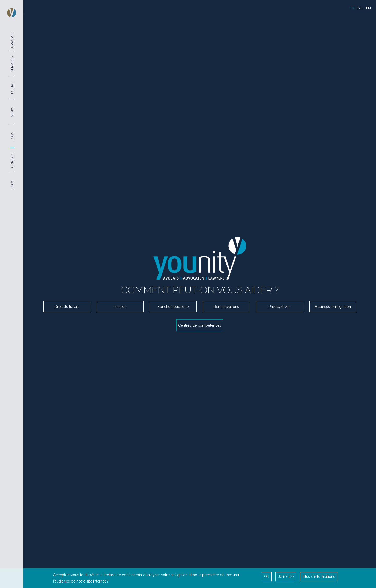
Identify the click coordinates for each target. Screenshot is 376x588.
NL (360, 8)
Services (12, 64)
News (12, 112)
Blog (12, 184)
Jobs (12, 136)
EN (368, 8)
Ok (266, 576)
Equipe (12, 88)
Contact (12, 160)
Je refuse (286, 576)
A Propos (12, 40)
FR (352, 8)
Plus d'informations (319, 576)
